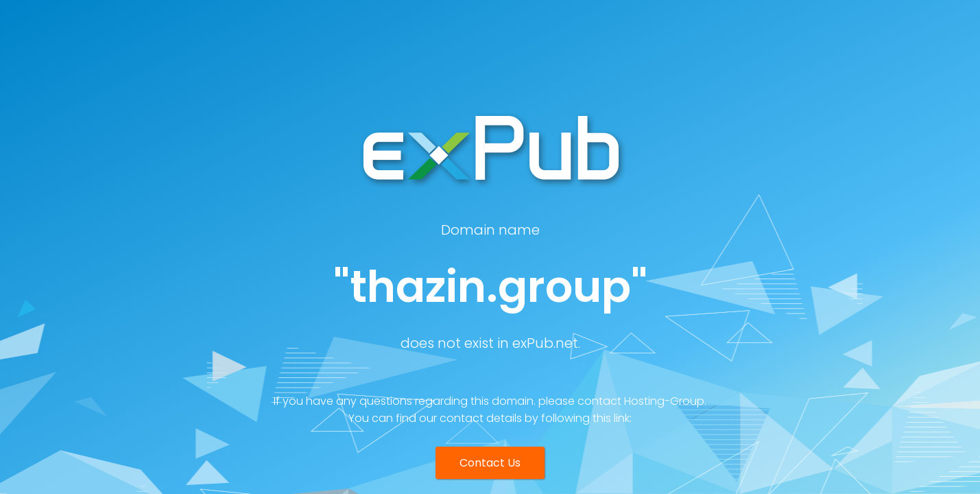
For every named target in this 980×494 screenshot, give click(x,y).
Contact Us (490, 463)
